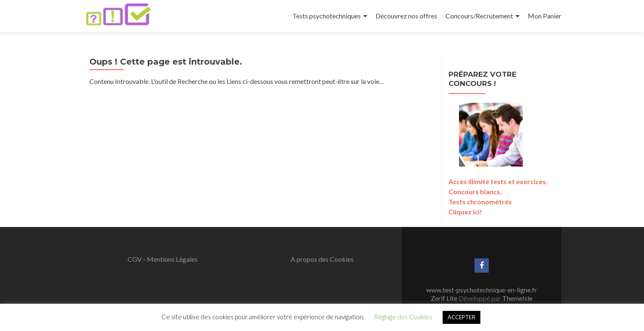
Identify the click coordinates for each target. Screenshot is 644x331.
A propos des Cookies (322, 259)
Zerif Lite (445, 298)
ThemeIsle (517, 298)
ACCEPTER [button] (461, 317)
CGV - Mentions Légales (163, 259)
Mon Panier (545, 16)
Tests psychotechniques (327, 16)
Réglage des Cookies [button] (403, 317)
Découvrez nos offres (406, 16)
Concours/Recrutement (479, 16)
